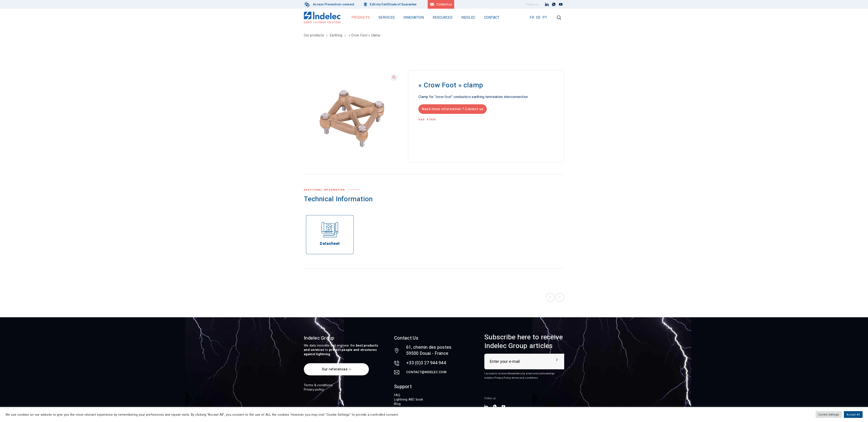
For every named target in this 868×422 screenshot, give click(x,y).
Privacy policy (314, 389)
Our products (314, 35)
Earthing (336, 35)
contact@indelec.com (426, 372)
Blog (397, 404)
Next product (560, 297)
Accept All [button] (853, 415)
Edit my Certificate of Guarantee (393, 4)
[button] (394, 77)
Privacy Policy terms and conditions (516, 378)
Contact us (444, 4)
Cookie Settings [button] (829, 415)
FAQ (397, 395)
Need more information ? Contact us (453, 109)
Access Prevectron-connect (334, 4)
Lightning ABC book (409, 399)
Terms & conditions (318, 385)
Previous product (550, 297)
